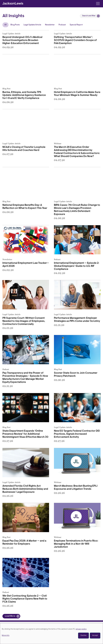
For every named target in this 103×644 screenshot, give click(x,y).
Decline (83, 636)
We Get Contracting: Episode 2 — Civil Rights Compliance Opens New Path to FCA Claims (25, 599)
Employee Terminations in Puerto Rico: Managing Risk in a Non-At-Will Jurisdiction (76, 544)
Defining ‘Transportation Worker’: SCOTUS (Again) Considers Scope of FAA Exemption (75, 40)
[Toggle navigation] (98, 3)
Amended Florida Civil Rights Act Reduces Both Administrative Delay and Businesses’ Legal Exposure (25, 489)
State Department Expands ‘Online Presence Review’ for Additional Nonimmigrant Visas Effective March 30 (25, 434)
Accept (95, 636)
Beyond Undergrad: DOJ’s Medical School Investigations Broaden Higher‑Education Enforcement (22, 40)
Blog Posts (15, 25)
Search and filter (89, 16)
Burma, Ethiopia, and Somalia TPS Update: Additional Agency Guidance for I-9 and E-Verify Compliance (24, 95)
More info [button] (6, 636)
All (5, 25)
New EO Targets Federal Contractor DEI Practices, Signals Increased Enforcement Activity (77, 434)
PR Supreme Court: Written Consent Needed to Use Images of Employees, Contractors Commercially (24, 321)
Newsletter (50, 25)
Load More (10, 616)
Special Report (76, 25)
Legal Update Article (32, 25)
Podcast (62, 25)
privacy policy (81, 629)
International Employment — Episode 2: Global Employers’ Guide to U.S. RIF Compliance (77, 266)
